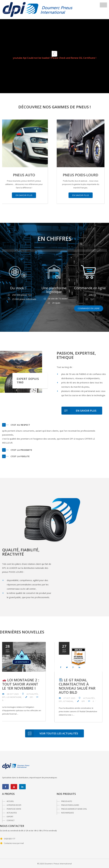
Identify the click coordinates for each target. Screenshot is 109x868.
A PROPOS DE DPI (14, 805)
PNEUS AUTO (67, 801)
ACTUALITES (12, 813)
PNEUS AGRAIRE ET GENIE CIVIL (74, 809)
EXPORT (10, 817)
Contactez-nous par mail (14, 843)
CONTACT (11, 820)
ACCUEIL (10, 801)
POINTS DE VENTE (14, 809)
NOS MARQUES (67, 813)
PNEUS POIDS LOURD (70, 805)
